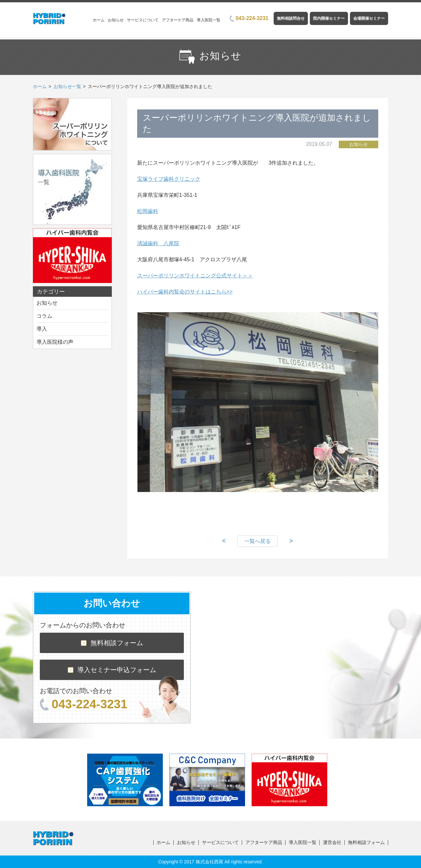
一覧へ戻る (258, 541)
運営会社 (332, 842)
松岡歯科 (148, 211)
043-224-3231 (249, 18)
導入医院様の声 (55, 342)
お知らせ (116, 20)
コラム (44, 316)
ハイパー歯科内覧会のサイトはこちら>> (185, 292)
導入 (42, 329)
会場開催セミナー (369, 18)
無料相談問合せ (291, 18)
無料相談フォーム (112, 643)
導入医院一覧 (209, 20)
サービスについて (143, 20)
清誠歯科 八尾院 (158, 243)
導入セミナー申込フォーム (112, 670)
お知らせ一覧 (67, 86)
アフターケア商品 (178, 20)
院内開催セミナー (329, 18)
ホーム (99, 20)
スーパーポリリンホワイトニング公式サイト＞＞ (195, 276)
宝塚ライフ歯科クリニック (169, 179)
